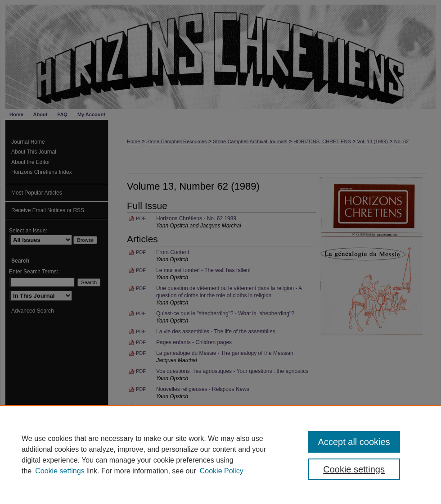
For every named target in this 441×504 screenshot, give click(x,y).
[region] (220, 454)
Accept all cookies (354, 442)
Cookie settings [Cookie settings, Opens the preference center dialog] (354, 469)
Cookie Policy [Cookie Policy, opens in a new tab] (222, 471)
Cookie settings (60, 471)
